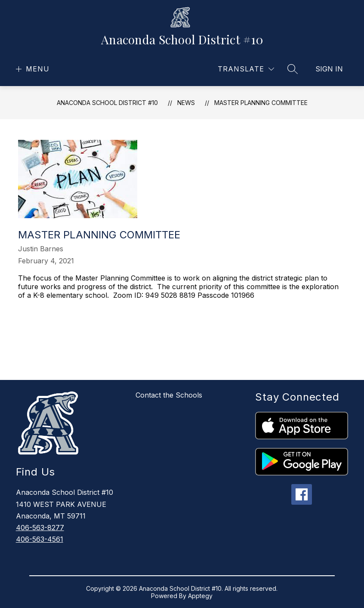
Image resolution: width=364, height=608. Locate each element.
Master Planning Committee (261, 103)
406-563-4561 (40, 539)
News (186, 103)
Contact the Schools (169, 395)
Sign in (329, 69)
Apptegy (200, 596)
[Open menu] (32, 69)
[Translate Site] (246, 69)
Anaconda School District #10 (107, 103)
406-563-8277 (40, 528)
